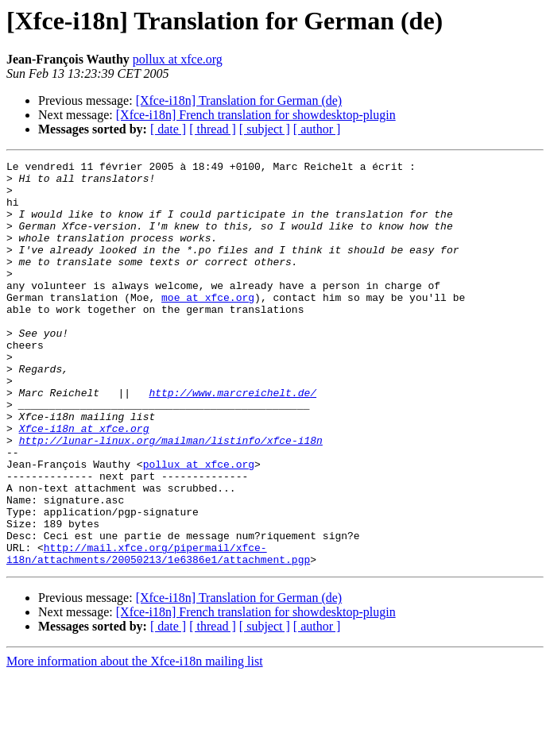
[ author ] (317, 129)
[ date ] (168, 129)
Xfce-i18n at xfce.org (84, 483)
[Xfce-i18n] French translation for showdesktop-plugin (256, 115)
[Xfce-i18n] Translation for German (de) (239, 100)
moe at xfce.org (208, 326)
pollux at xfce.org (178, 59)
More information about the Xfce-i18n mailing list (135, 742)
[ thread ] (213, 129)
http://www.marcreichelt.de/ (232, 440)
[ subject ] (265, 129)
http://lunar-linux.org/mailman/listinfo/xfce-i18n (171, 497)
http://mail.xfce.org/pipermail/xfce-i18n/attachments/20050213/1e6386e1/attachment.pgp (158, 633)
